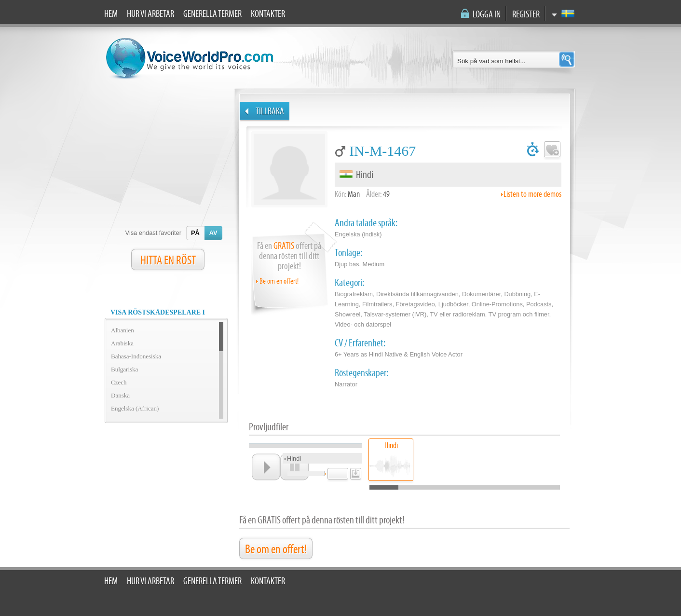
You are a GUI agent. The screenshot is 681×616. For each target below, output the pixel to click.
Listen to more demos (532, 194)
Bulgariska (124, 369)
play (266, 467)
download (354, 472)
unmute (325, 473)
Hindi (391, 445)
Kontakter (268, 14)
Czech (119, 382)
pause (294, 467)
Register (526, 14)
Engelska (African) (135, 408)
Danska (120, 395)
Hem (111, 14)
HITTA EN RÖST (168, 260)
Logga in (487, 14)
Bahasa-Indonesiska (136, 356)
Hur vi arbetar (150, 14)
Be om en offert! (279, 281)
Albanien (123, 330)
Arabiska (122, 343)
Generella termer (212, 14)
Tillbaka (270, 111)
